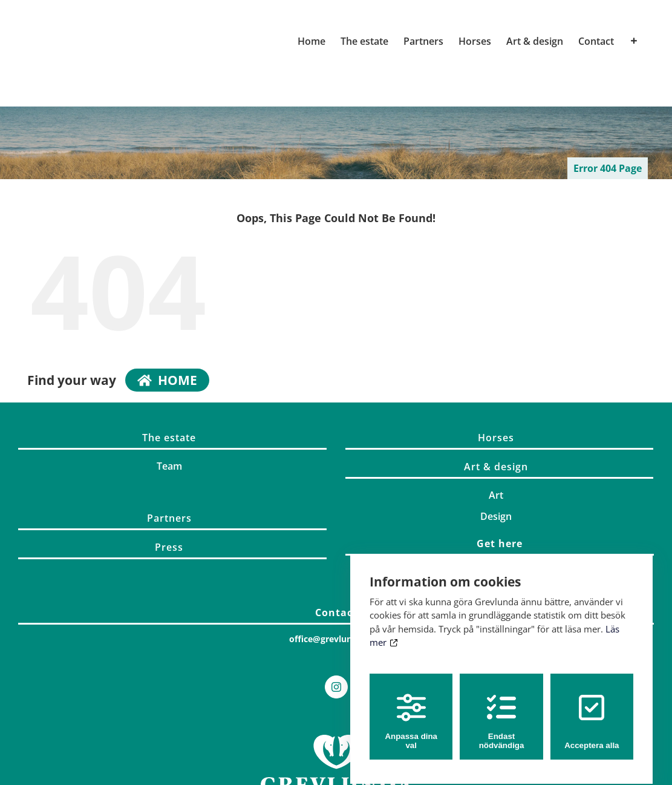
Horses (496, 438)
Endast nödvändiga (502, 711)
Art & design (496, 467)
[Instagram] (336, 687)
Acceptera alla (592, 711)
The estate (169, 438)
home (167, 380)
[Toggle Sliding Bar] (634, 41)
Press (169, 547)
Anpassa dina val (411, 711)
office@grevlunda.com (336, 639)
